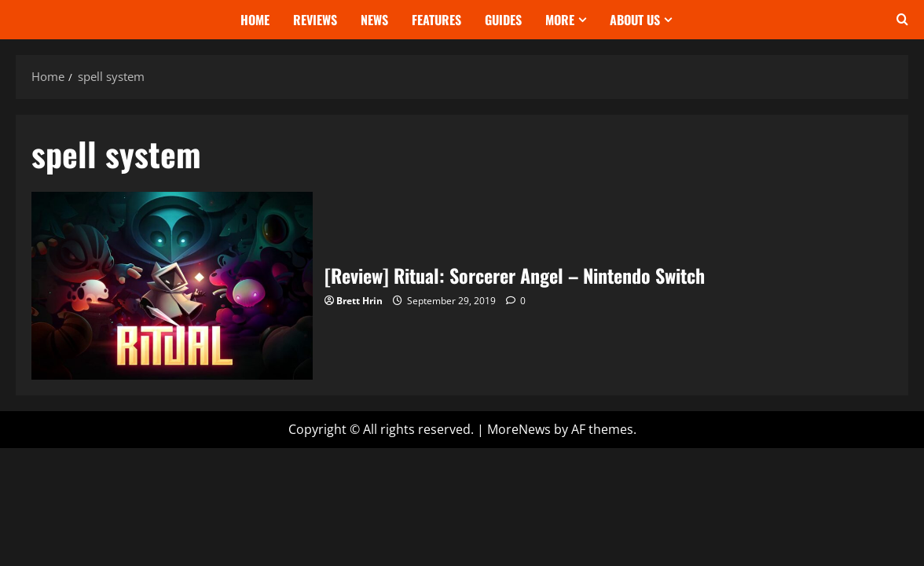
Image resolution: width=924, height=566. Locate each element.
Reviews (315, 20)
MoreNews (519, 429)
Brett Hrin (359, 301)
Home (255, 20)
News (374, 20)
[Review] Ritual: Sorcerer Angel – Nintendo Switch (172, 286)
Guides (503, 20)
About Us (635, 20)
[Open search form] (902, 20)
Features (436, 20)
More (560, 20)
